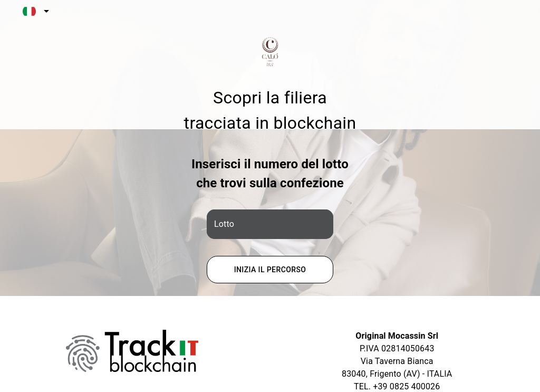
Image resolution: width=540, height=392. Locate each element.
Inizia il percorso (270, 270)
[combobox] (34, 11)
